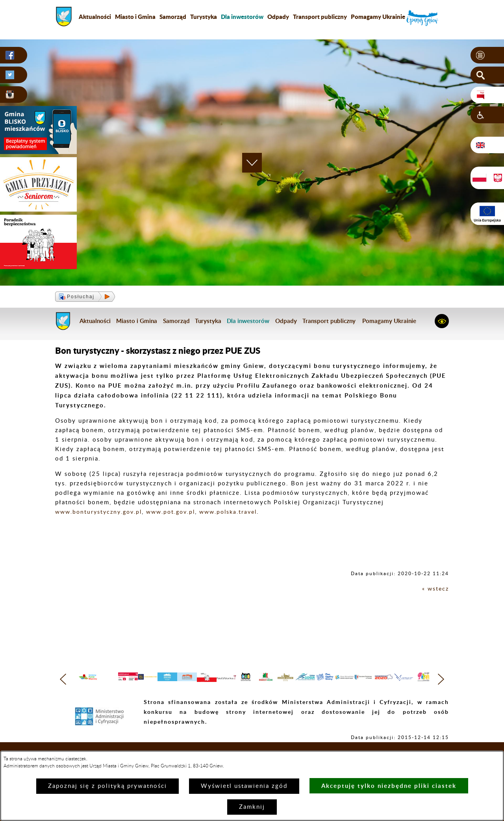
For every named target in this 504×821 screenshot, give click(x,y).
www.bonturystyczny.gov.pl (101, 512)
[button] (487, 56)
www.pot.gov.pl (178, 512)
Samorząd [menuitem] (173, 17)
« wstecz (435, 589)
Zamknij (252, 807)
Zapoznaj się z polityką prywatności (107, 786)
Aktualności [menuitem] (95, 17)
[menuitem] (242, 17)
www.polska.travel (239, 512)
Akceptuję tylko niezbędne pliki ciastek (389, 786)
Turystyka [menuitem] (204, 17)
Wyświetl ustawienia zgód (244, 786)
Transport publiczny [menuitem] (320, 17)
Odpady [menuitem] (278, 17)
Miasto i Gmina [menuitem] (135, 17)
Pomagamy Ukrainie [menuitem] (378, 17)
